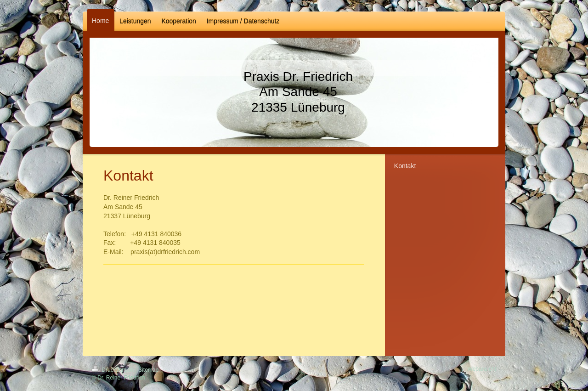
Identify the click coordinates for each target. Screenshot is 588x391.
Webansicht (482, 369)
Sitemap (148, 370)
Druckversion (114, 370)
